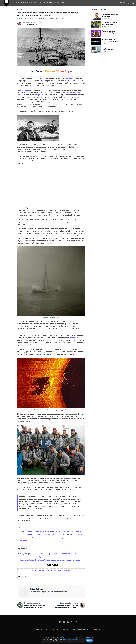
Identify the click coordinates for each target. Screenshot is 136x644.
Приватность (83, 629)
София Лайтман (32, 24)
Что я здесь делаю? (41, 3)
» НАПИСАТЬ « (61, 3)
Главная (17, 3)
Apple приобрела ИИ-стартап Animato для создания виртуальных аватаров (50, 560)
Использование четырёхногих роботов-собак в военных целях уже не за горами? (52, 535)
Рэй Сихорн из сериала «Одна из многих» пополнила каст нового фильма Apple (51, 557)
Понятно (89, 640)
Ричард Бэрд (39, 95)
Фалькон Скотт (69, 92)
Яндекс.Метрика (73, 641)
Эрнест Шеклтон (27, 90)
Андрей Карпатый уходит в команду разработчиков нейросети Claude (48, 554)
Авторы (52, 3)
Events (52, 629)
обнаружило (69, 78)
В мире (27, 576)
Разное (21, 10)
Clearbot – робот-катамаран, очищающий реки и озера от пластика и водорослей (52, 531)
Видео (24, 3)
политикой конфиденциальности (70, 640)
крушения (74, 338)
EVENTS (30, 3)
